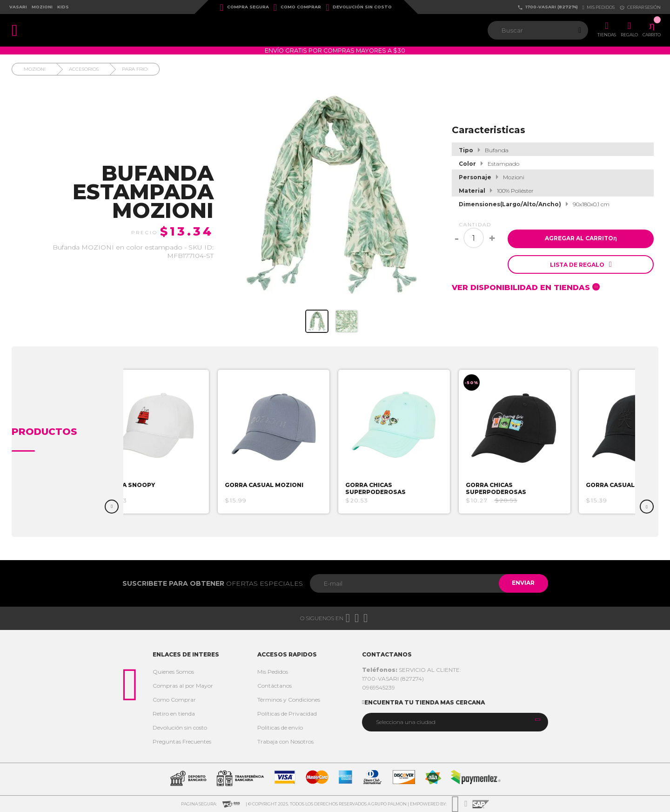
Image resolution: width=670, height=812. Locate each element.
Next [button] (647, 507)
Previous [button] (112, 507)
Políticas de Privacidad (287, 714)
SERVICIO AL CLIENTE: (412, 670)
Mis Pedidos (273, 672)
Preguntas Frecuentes (182, 741)
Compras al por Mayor (183, 686)
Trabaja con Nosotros (285, 741)
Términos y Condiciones (289, 700)
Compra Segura (245, 7)
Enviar (523, 583)
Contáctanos (275, 686)
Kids (63, 7)
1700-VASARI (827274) (548, 7)
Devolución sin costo (359, 7)
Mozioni (42, 7)
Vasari (18, 7)
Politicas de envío (280, 727)
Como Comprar (297, 7)
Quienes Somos (173, 672)
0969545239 (379, 687)
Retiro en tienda (174, 714)
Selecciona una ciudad (406, 722)
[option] (156, 442)
